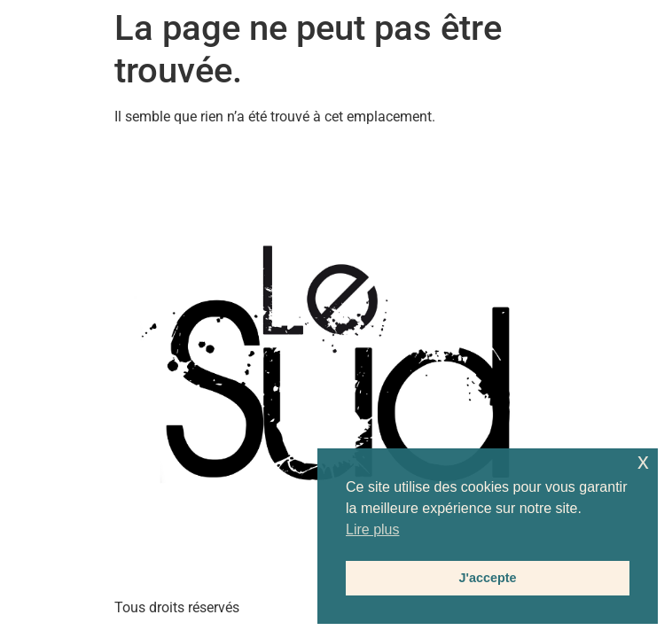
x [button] (643, 461)
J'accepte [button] (487, 578)
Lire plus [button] (372, 529)
